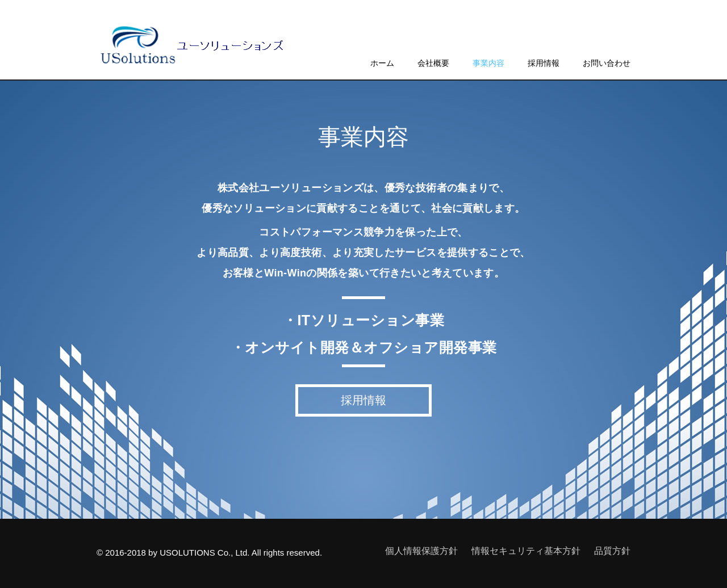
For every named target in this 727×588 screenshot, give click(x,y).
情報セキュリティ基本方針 (526, 551)
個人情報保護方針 (421, 551)
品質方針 (612, 551)
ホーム (382, 63)
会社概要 (433, 63)
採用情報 (544, 63)
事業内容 (488, 63)
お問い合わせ (607, 63)
